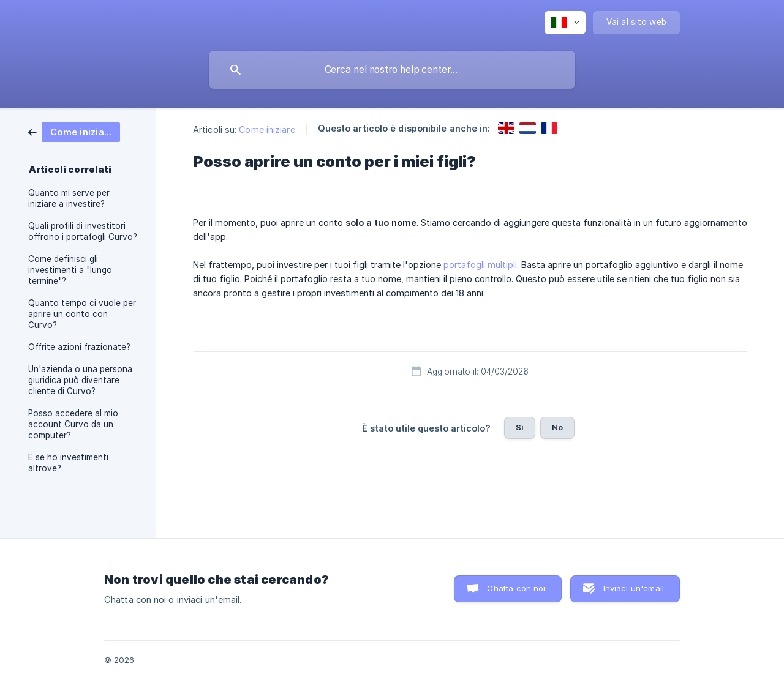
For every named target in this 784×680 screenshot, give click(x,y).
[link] (74, 131)
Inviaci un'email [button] (634, 588)
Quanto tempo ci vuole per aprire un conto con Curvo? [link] (82, 314)
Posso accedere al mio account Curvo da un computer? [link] (73, 424)
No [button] (557, 427)
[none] (565, 23)
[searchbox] (392, 70)
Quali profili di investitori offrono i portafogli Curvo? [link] (83, 231)
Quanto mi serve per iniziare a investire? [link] (69, 198)
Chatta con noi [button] (516, 588)
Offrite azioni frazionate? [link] (79, 347)
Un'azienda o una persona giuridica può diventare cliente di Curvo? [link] (80, 380)
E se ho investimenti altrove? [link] (68, 463)
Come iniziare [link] (267, 129)
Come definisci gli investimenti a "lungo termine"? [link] (70, 270)
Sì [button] (520, 427)
